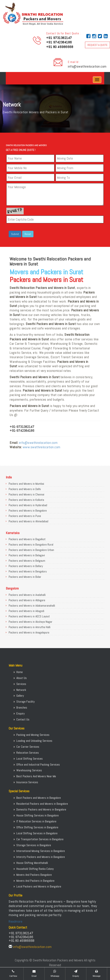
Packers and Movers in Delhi (25, 489)
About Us (22, 678)
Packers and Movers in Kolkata (26, 500)
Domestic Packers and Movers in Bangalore (41, 809)
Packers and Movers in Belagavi (27, 555)
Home (20, 672)
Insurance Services (27, 782)
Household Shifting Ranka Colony (35, 869)
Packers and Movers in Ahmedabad (28, 521)
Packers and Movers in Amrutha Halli (30, 627)
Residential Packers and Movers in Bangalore (42, 804)
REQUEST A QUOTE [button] (97, 45)
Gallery (20, 696)
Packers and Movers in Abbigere (27, 600)
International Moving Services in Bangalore (41, 851)
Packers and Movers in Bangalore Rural (31, 545)
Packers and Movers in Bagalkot (27, 539)
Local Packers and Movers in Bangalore (39, 886)
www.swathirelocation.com (42, 447)
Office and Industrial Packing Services (38, 765)
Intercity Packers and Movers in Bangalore (41, 857)
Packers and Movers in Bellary (26, 566)
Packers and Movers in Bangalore (28, 511)
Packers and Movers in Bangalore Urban (31, 550)
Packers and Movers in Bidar (25, 577)
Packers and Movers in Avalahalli (27, 595)
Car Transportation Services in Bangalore (40, 839)
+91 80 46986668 (60, 47)
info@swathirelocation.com (87, 66)
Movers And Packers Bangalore (34, 875)
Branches (22, 708)
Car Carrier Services (28, 747)
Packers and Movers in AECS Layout (29, 616)
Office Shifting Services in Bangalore (37, 827)
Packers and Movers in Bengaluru (28, 571)
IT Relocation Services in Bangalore (36, 821)
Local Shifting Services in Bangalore (37, 833)
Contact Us (23, 719)
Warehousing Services (29, 770)
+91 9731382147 (59, 38)
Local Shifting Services (30, 759)
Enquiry (20, 713)
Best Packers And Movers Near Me (36, 776)
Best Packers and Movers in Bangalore (39, 798)
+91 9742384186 (59, 42)
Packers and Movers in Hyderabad (28, 505)
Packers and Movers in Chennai (26, 494)
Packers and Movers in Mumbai (26, 484)
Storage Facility (25, 702)
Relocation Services (28, 753)
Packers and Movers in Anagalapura (29, 632)
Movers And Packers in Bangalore (35, 881)
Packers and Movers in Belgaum (27, 561)
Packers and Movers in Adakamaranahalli (32, 606)
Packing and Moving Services (33, 735)
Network (21, 690)
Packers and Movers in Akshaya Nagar (30, 622)
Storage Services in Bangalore (34, 845)
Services (21, 684)
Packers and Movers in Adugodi (26, 611)
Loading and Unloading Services (34, 741)
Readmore (15, 921)
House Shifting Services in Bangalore (37, 815)
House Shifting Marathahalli (32, 863)
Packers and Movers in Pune (25, 516)
